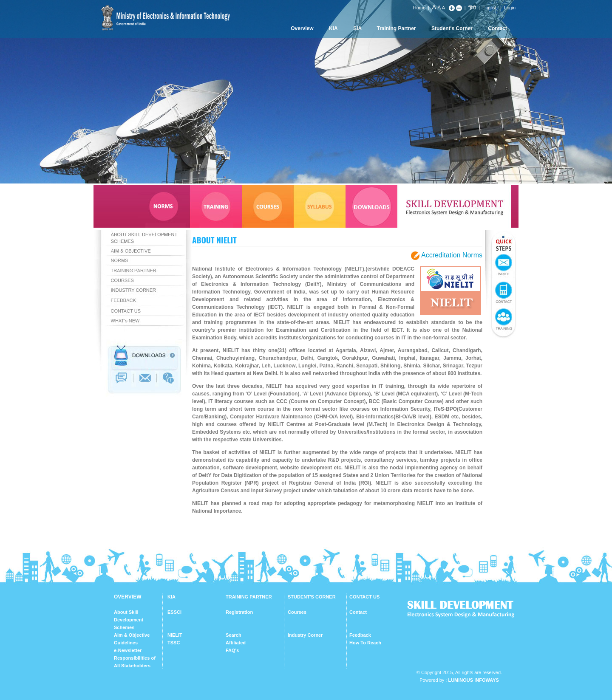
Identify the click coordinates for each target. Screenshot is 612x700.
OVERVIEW (127, 597)
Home (419, 8)
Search (234, 635)
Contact (497, 28)
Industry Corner (305, 635)
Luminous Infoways (473, 680)
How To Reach (365, 643)
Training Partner (397, 28)
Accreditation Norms (452, 255)
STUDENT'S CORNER (312, 597)
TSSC (174, 643)
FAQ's (232, 650)
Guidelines (126, 643)
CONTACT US (364, 597)
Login (510, 8)
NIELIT (175, 635)
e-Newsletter (128, 650)
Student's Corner (452, 28)
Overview (302, 28)
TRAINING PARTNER (249, 597)
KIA (333, 28)
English (490, 8)
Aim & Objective (132, 635)
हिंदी (472, 8)
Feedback (360, 635)
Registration (239, 612)
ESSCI (174, 612)
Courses (297, 612)
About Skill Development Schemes (129, 620)
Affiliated (236, 643)
